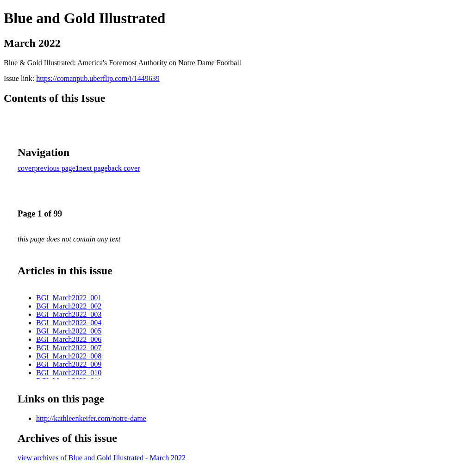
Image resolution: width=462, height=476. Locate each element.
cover (26, 168)
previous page (55, 168)
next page (94, 168)
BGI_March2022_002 (69, 306)
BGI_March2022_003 (69, 314)
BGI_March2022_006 (69, 339)
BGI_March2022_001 (69, 298)
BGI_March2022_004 (69, 323)
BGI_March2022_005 (69, 331)
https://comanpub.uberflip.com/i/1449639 (98, 78)
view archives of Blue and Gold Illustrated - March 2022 (102, 458)
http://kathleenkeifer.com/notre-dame (91, 418)
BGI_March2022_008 (69, 356)
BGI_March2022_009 (69, 364)
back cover (124, 168)
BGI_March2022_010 (69, 373)
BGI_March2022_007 (69, 348)
